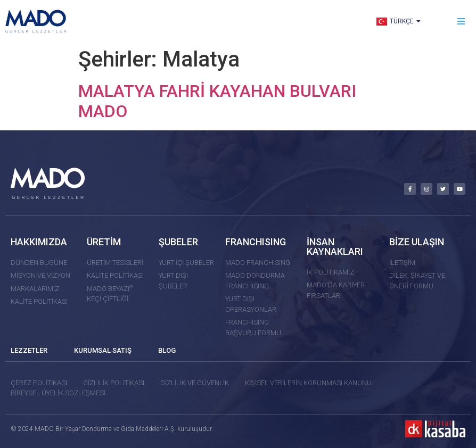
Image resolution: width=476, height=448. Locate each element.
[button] (461, 22)
